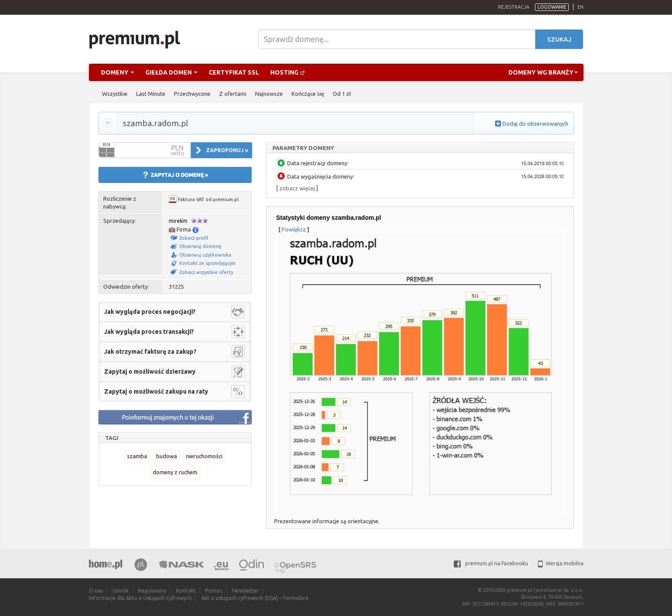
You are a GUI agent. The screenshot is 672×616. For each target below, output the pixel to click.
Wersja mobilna (561, 563)
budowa (167, 456)
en (580, 7)
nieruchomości (204, 456)
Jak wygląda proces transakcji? (149, 332)
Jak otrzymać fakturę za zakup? (150, 352)
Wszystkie (115, 94)
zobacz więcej (297, 188)
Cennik (120, 591)
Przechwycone (192, 94)
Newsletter (246, 591)
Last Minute (151, 94)
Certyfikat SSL (234, 72)
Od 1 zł (342, 94)
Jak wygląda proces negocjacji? (150, 312)
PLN (107, 145)
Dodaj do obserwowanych (535, 124)
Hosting (288, 72)
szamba (137, 456)
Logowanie (552, 7)
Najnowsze (269, 94)
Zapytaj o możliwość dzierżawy (150, 372)
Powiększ (294, 229)
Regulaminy (152, 591)
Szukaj (559, 39)
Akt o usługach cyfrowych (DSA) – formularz (255, 598)
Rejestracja (514, 7)
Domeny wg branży (543, 72)
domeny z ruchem (175, 472)
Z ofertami (233, 94)
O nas (96, 591)
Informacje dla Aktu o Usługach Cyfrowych (140, 598)
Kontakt (186, 591)
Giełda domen (171, 72)
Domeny (118, 72)
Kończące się (308, 94)
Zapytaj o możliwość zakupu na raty (156, 391)
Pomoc (214, 591)
